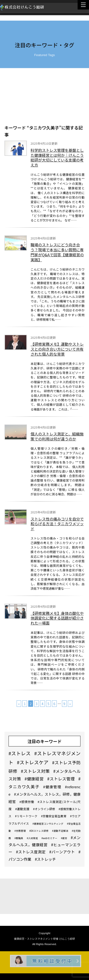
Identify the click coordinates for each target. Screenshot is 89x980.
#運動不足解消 (60, 831)
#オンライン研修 (44, 809)
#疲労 (64, 838)
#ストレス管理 (61, 779)
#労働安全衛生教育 (54, 816)
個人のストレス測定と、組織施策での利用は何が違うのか (57, 437)
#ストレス (20, 753)
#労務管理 (20, 831)
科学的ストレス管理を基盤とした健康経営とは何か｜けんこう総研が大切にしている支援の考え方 (57, 158)
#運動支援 (22, 809)
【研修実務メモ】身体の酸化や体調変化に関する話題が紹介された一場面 (57, 619)
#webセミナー (49, 838)
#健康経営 (34, 779)
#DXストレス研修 (39, 831)
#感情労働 (27, 802)
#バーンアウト (62, 852)
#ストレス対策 (35, 771)
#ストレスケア (33, 762)
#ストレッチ (45, 859)
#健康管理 (52, 787)
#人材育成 (32, 838)
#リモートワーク (26, 816)
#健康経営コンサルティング (48, 824)
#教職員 (19, 838)
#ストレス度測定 (31, 852)
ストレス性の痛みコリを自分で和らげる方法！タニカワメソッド (57, 524)
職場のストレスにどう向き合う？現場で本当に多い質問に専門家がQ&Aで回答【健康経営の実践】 (57, 253)
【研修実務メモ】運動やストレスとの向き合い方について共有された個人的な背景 (57, 349)
